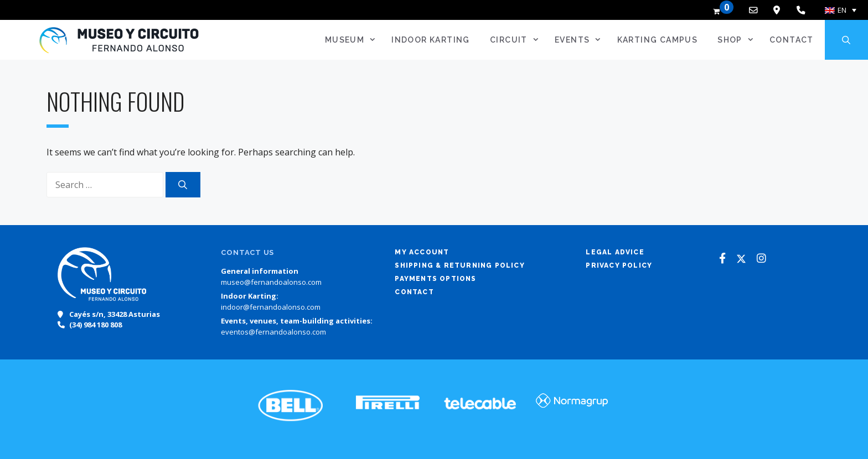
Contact (792, 40)
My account (422, 252)
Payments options (435, 279)
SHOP (739, 40)
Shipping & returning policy (459, 265)
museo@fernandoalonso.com (271, 282)
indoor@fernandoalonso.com (271, 307)
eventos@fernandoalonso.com (273, 332)
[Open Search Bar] (846, 40)
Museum (354, 40)
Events (582, 40)
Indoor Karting (431, 40)
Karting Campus (658, 40)
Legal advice (615, 252)
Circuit (518, 40)
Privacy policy (619, 265)
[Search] (183, 185)
